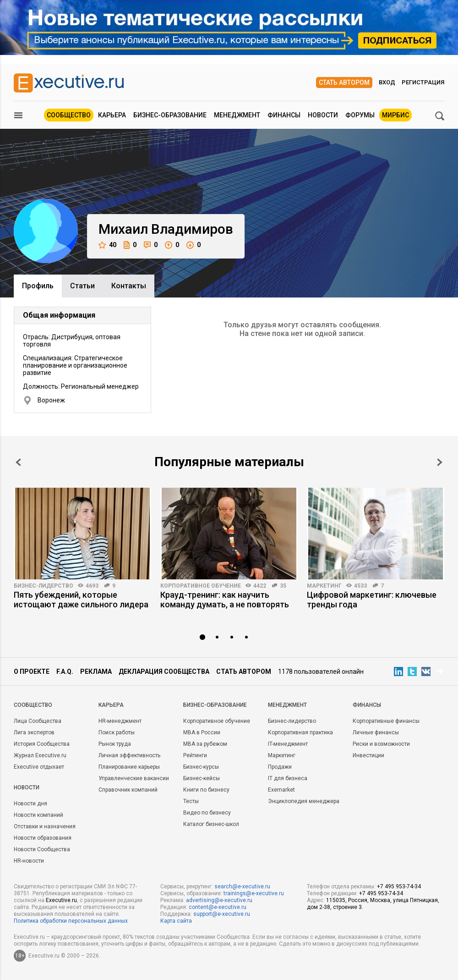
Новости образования (43, 838)
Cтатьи (82, 286)
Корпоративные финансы (386, 721)
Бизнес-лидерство (44, 586)
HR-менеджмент (120, 721)
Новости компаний (38, 815)
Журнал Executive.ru (40, 755)
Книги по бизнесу (206, 790)
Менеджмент (237, 115)
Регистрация (423, 82)
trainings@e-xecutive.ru (254, 893)
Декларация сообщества (164, 672)
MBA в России (202, 732)
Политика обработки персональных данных (71, 921)
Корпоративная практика (300, 732)
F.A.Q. (65, 672)
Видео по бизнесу (207, 813)
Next (440, 462)
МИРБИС (395, 115)
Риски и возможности (381, 744)
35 (283, 586)
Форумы (360, 115)
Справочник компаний (128, 790)
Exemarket (281, 790)
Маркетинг (324, 586)
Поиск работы (117, 732)
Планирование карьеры (129, 767)
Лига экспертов (34, 732)
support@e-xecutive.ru (222, 914)
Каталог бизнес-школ (211, 824)
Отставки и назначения (45, 826)
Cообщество (33, 705)
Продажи (280, 767)
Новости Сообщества (42, 849)
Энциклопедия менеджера (304, 801)
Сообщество (69, 115)
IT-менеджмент (288, 744)
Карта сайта (176, 921)
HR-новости (29, 861)
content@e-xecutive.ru (218, 907)
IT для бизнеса (288, 778)
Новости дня (30, 804)
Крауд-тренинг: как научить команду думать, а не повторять (225, 600)
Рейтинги (195, 755)
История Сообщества (42, 744)
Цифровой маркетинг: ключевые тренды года (372, 600)
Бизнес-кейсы (202, 778)
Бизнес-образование (170, 115)
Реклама (96, 672)
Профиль (38, 286)
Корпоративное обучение (201, 586)
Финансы (284, 115)
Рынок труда (115, 744)
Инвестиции (368, 755)
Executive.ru (61, 900)
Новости (323, 115)
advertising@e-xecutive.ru (219, 900)
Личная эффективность (129, 755)
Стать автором (344, 83)
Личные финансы (376, 732)
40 (107, 245)
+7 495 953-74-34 (399, 886)
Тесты (191, 801)
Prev (18, 462)
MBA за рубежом (205, 744)
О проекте (32, 672)
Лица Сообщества (38, 721)
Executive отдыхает (39, 767)
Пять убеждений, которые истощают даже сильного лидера (81, 600)
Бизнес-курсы (201, 767)
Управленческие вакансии (134, 778)
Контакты (129, 286)
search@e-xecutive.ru (242, 886)
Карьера (112, 115)
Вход (387, 82)
